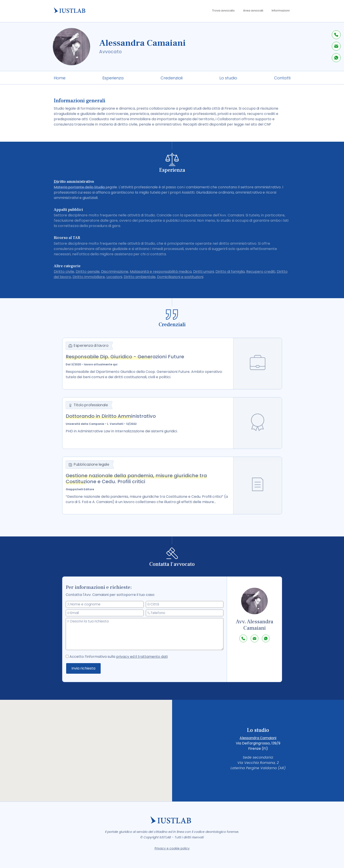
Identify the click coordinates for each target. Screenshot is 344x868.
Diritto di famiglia (230, 272)
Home (60, 78)
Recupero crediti (261, 272)
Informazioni (281, 10)
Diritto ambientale (140, 277)
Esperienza (113, 78)
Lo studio (228, 78)
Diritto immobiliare (89, 277)
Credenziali (172, 78)
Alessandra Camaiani (258, 738)
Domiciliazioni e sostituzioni (180, 277)
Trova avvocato (223, 10)
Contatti (282, 78)
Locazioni (114, 277)
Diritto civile (64, 272)
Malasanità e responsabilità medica (161, 272)
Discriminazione (115, 272)
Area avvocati (253, 10)
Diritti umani (204, 272)
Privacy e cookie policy (172, 848)
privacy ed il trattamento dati (147, 656)
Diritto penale (88, 272)
